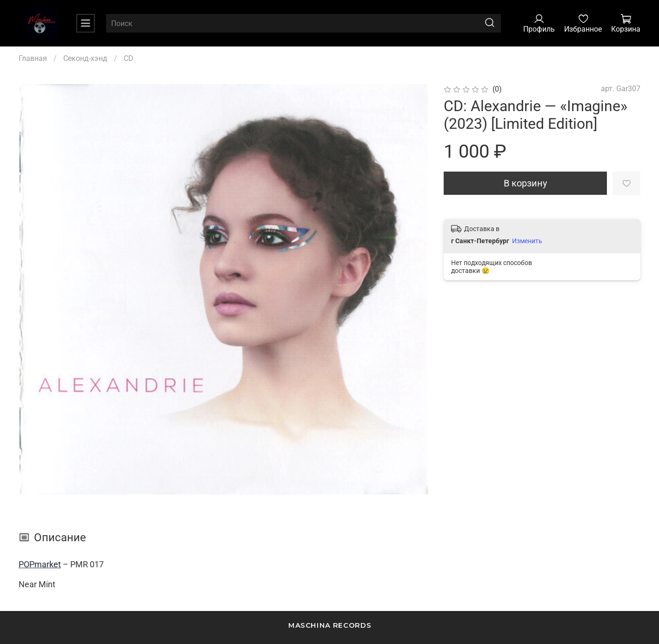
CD (129, 58)
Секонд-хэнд (85, 58)
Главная (33, 58)
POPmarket (40, 564)
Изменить (527, 241)
